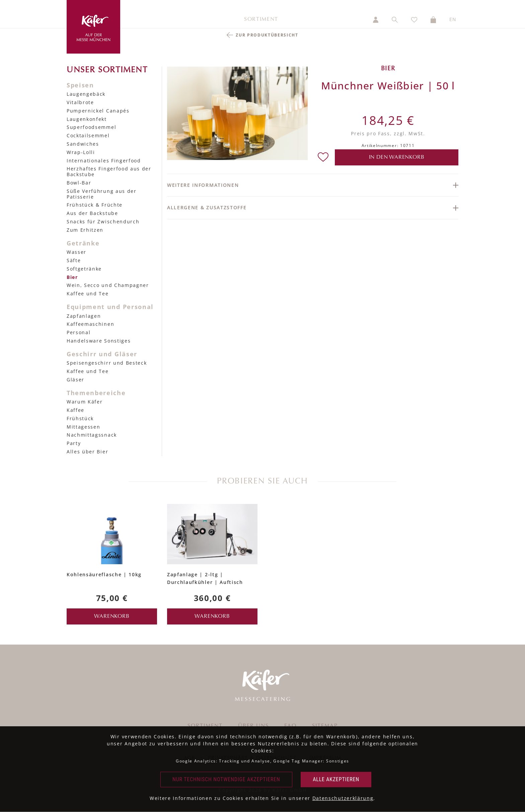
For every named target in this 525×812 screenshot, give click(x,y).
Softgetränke (84, 269)
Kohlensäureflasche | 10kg (104, 574)
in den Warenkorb (397, 157)
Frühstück (80, 418)
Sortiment (261, 19)
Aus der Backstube (92, 213)
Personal (79, 332)
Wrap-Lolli (81, 152)
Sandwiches (83, 144)
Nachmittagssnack (92, 435)
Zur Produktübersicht (267, 35)
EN (453, 19)
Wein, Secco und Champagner (108, 285)
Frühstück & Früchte (95, 205)
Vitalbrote (80, 102)
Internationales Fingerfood (104, 161)
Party (74, 443)
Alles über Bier (87, 452)
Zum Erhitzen (85, 230)
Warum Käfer (85, 402)
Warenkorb (112, 616)
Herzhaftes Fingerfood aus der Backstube (109, 171)
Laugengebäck (86, 94)
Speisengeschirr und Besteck (107, 363)
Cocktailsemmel (88, 135)
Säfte (74, 260)
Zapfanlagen (84, 316)
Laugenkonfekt (87, 119)
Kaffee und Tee (88, 293)
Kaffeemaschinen (90, 324)
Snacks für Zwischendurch (103, 222)
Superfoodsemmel (91, 127)
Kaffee (76, 410)
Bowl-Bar (79, 183)
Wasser (77, 252)
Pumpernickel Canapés (98, 111)
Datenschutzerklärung (343, 798)
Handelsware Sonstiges (99, 341)
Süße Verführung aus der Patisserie (102, 194)
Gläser (76, 380)
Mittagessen (83, 427)
